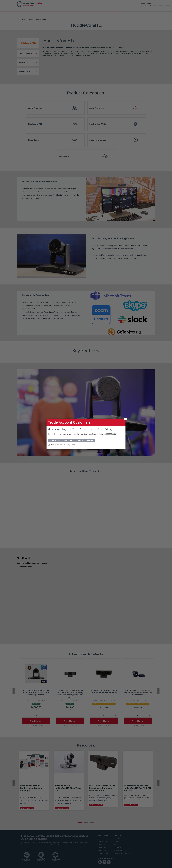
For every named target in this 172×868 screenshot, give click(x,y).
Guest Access (55, 440)
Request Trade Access (85, 440)
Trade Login (68, 440)
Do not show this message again (63, 445)
